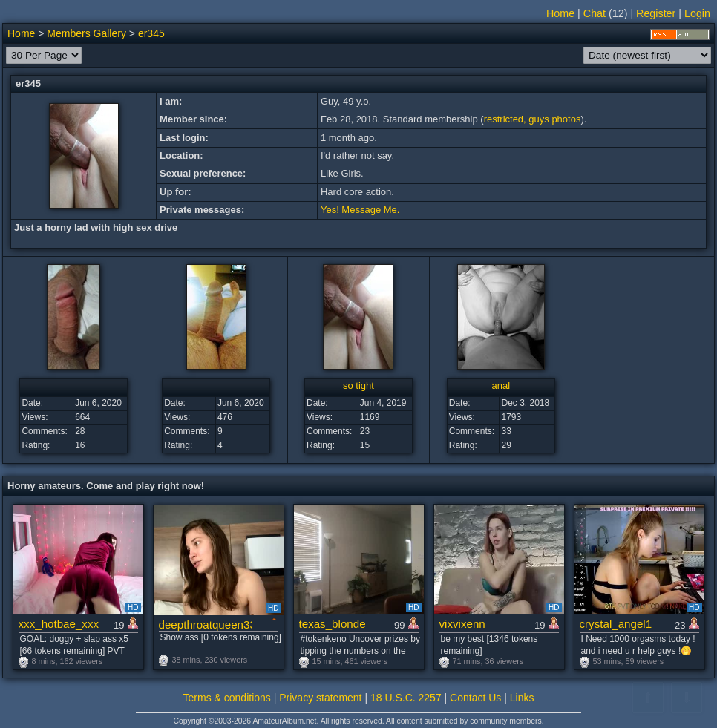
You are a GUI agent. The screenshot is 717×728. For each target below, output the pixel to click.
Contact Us (475, 698)
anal (501, 386)
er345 (151, 33)
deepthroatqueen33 (205, 624)
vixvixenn (462, 624)
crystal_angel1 (616, 624)
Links (522, 698)
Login (697, 13)
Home (560, 13)
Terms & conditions (227, 698)
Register (656, 13)
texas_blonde (333, 624)
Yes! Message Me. (360, 210)
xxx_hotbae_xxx (59, 624)
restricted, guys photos (533, 119)
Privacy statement (320, 698)
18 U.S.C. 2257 (406, 698)
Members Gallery (86, 33)
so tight (358, 386)
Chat (595, 13)
